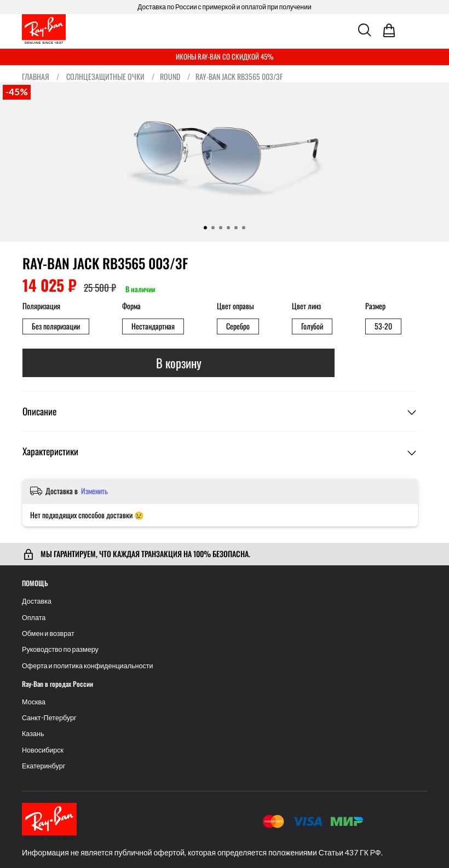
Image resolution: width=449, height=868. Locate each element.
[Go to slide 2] (213, 228)
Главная (36, 76)
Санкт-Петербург (49, 718)
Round (170, 76)
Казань (33, 734)
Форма (131, 306)
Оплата (34, 618)
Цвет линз (306, 306)
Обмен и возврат (48, 633)
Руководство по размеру (60, 649)
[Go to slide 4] (228, 228)
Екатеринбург (44, 766)
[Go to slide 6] (244, 228)
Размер (375, 306)
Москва (34, 702)
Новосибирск (43, 750)
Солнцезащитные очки (105, 76)
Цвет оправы (235, 306)
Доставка (37, 601)
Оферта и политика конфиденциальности (88, 666)
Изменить (94, 491)
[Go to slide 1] (205, 228)
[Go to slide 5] (236, 228)
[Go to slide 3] (221, 228)
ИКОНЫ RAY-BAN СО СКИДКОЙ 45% (225, 56)
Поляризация (41, 306)
